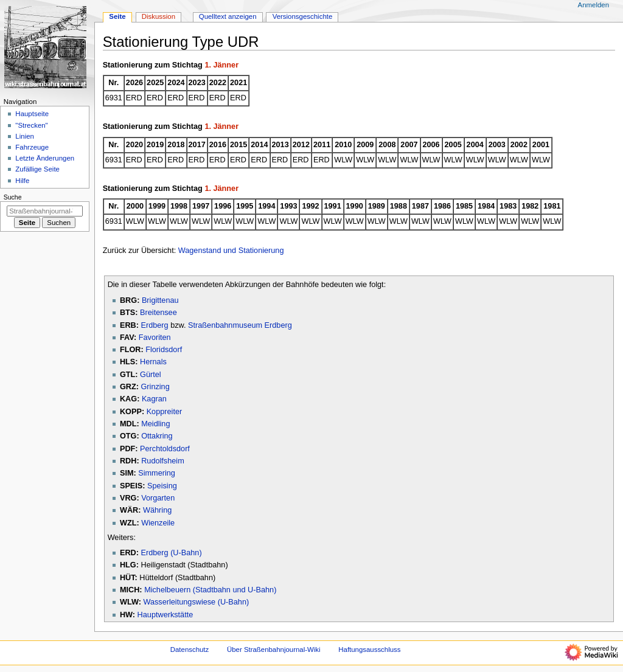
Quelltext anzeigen (228, 16)
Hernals (153, 362)
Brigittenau (160, 300)
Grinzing (155, 387)
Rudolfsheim (163, 461)
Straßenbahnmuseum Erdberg (240, 325)
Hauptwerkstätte (165, 615)
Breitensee (158, 313)
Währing (157, 510)
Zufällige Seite (37, 169)
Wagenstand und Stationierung (231, 251)
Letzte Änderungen (45, 158)
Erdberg (154, 325)
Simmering (157, 473)
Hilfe (22, 181)
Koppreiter (165, 412)
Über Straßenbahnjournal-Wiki (274, 649)
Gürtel (151, 375)
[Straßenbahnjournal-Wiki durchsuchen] (45, 211)
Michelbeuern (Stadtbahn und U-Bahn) (210, 590)
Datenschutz (190, 649)
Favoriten (155, 338)
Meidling (155, 424)
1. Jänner (221, 65)
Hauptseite (32, 114)
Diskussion (158, 16)
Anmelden (594, 5)
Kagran (154, 399)
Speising (162, 486)
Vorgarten (158, 498)
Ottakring (157, 436)
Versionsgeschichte (303, 16)
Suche (13, 197)
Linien (25, 136)
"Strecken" (31, 125)
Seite (117, 16)
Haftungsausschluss (369, 649)
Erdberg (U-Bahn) (171, 553)
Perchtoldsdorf (165, 449)
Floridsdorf (164, 350)
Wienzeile (158, 523)
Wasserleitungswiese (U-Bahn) (196, 602)
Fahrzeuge (32, 147)
